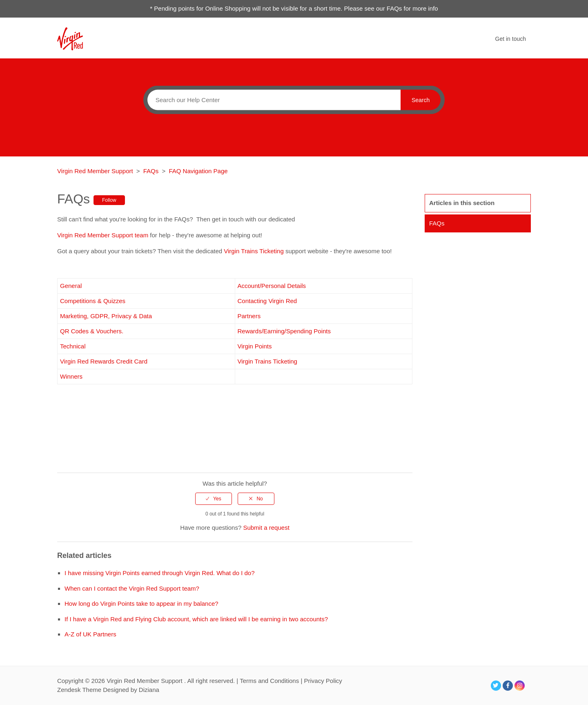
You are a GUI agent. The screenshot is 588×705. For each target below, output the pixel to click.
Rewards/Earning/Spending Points (284, 331)
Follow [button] (109, 200)
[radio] (214, 499)
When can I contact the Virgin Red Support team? (132, 588)
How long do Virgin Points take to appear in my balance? (141, 603)
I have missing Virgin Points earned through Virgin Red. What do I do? (160, 573)
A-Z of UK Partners (90, 634)
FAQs (151, 171)
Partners (249, 316)
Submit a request (266, 528)
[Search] (272, 100)
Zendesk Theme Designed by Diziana (108, 690)
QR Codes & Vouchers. (92, 331)
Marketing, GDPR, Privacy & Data (107, 316)
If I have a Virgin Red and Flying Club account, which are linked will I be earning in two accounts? (196, 619)
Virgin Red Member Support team (104, 235)
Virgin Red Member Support (96, 171)
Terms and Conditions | (272, 681)
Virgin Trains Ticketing (254, 251)
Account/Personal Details (272, 286)
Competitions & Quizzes (93, 301)
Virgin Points (255, 346)
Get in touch (511, 39)
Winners (71, 376)
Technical (73, 346)
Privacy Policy (323, 681)
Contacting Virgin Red (267, 301)
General (72, 286)
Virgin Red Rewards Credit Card (104, 361)
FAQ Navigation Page (198, 171)
